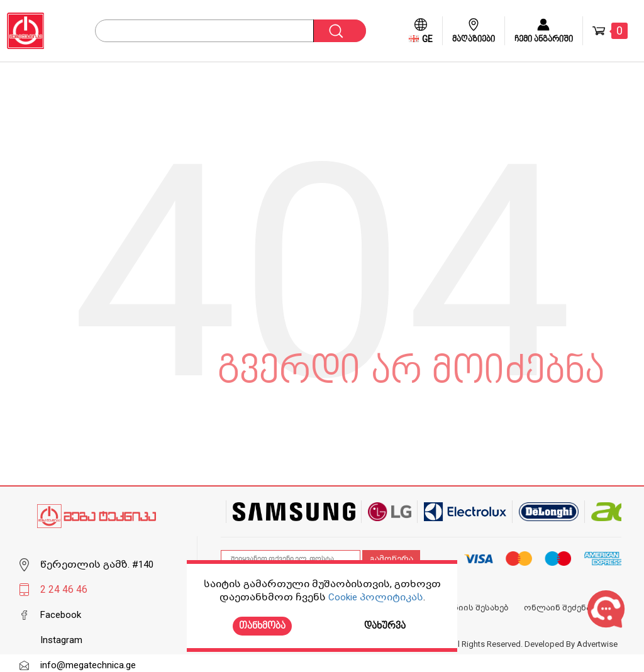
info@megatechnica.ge (88, 665)
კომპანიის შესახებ (468, 608)
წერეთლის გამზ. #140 (97, 565)
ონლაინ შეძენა (557, 608)
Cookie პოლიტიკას (376, 597)
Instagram (61, 640)
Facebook (61, 615)
